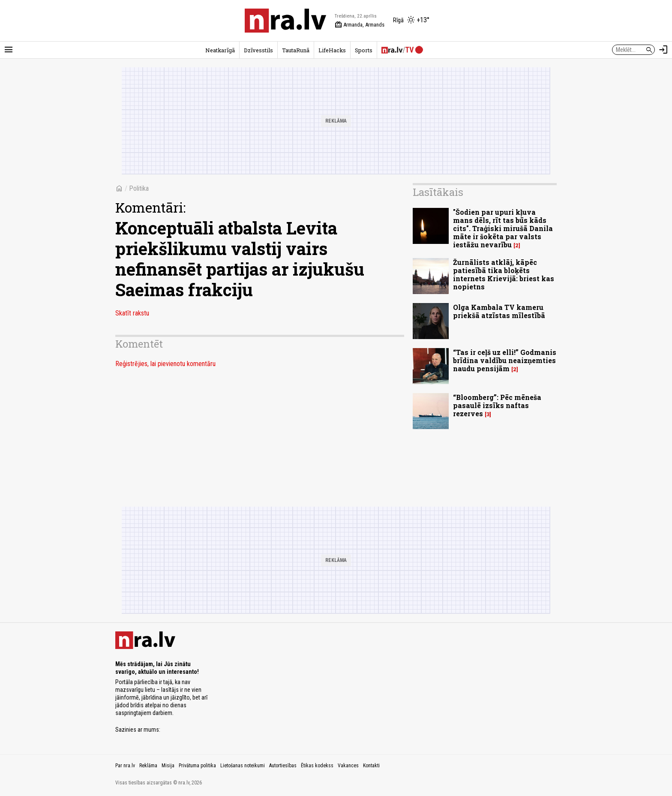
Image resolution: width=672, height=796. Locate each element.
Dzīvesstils (258, 50)
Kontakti (371, 766)
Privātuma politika (197, 766)
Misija (168, 766)
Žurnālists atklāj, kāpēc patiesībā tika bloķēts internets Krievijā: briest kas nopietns (504, 275)
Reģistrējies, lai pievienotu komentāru (165, 364)
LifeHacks (332, 50)
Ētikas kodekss (317, 766)
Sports (364, 50)
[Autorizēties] (663, 50)
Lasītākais (438, 192)
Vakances (348, 766)
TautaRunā (296, 50)
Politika (139, 188)
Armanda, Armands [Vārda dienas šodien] (360, 25)
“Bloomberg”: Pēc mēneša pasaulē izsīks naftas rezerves (497, 405)
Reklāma (148, 766)
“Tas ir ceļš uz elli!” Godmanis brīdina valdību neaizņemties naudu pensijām (505, 360)
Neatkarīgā (220, 50)
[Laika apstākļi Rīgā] (411, 21)
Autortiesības (283, 766)
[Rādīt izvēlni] (9, 50)
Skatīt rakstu (132, 313)
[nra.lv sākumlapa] (285, 21)
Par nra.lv (125, 766)
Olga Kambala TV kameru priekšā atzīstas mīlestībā (499, 311)
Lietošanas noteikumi (243, 766)
